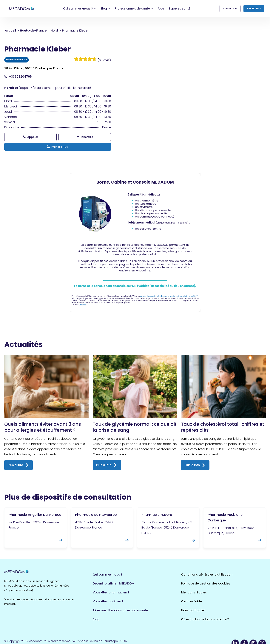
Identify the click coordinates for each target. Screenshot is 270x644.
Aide (161, 8)
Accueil (10, 31)
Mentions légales (194, 592)
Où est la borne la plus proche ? (205, 619)
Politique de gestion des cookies (206, 583)
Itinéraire (85, 137)
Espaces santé (180, 8)
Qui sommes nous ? (108, 575)
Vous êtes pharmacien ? (111, 592)
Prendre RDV (58, 147)
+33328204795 (18, 77)
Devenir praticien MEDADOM (114, 583)
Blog (96, 619)
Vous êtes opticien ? (108, 601)
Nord (54, 31)
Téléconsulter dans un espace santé (120, 610)
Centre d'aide (191, 601)
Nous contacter (193, 610)
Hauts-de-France (33, 31)
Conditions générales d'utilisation (207, 575)
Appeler (30, 137)
